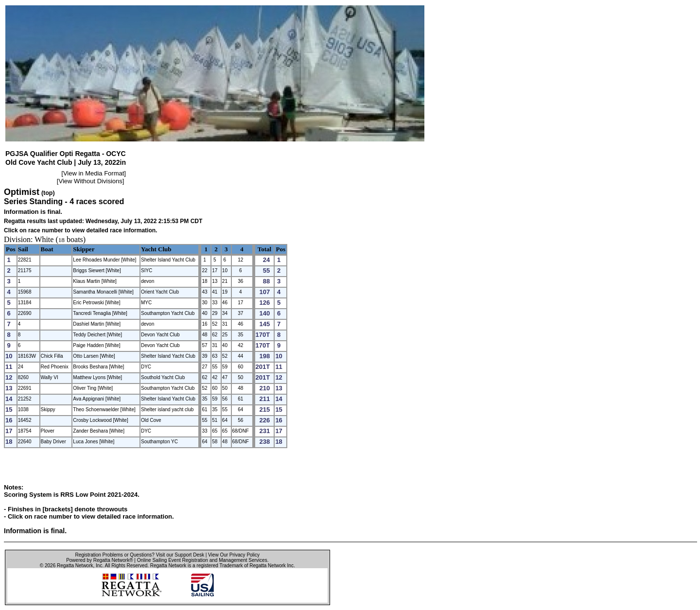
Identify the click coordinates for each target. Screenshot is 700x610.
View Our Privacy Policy (234, 555)
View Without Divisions (90, 181)
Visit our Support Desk (180, 555)
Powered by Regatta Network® (99, 560)
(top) (48, 193)
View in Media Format (94, 173)
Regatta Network (75, 566)
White (44, 239)
